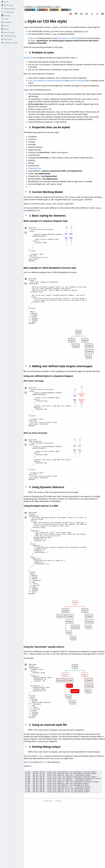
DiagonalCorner (35, 168)
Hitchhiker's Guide (9, 43)
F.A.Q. (4, 19)
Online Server (7, 12)
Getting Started (8, 9)
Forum (5, 26)
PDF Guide (6, 39)
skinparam (28, 58)
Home (4, 2)
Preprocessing (7, 33)
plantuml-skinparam (77, 81)
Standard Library (8, 36)
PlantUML (29, 7)
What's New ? (7, 5)
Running (5, 15)
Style (58, 7)
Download (6, 22)
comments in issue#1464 (68, 38)
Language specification (44, 7)
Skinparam (32, 38)
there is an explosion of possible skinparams (46, 81)
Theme (5, 29)
